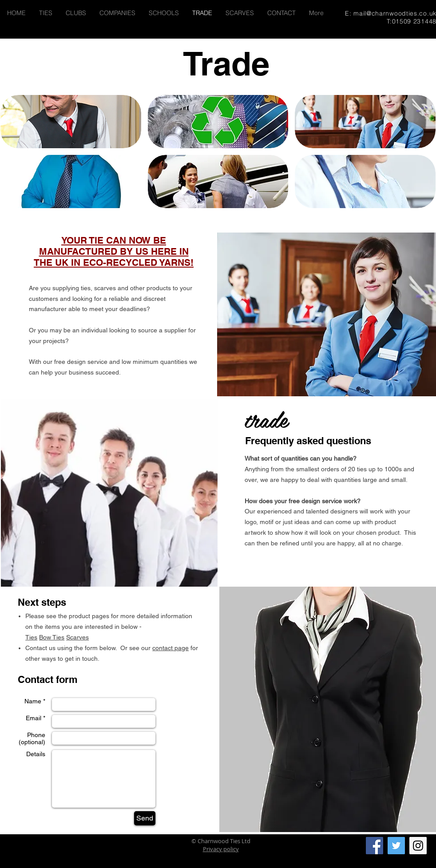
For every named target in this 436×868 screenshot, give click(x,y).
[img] (71, 122)
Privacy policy (221, 849)
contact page (170, 648)
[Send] (145, 818)
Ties (31, 637)
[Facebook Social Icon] (375, 846)
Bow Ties (52, 637)
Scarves (77, 637)
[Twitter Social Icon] (396, 846)
